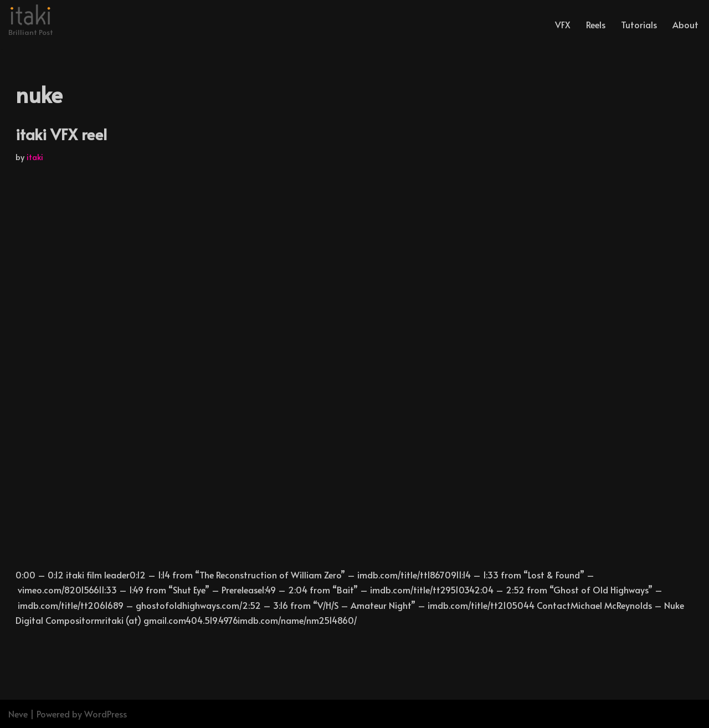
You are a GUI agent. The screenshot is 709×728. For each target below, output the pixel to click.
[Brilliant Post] (31, 22)
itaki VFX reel (61, 134)
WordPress (106, 714)
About (685, 24)
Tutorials (639, 24)
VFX (563, 24)
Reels (596, 24)
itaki (35, 157)
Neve (18, 714)
